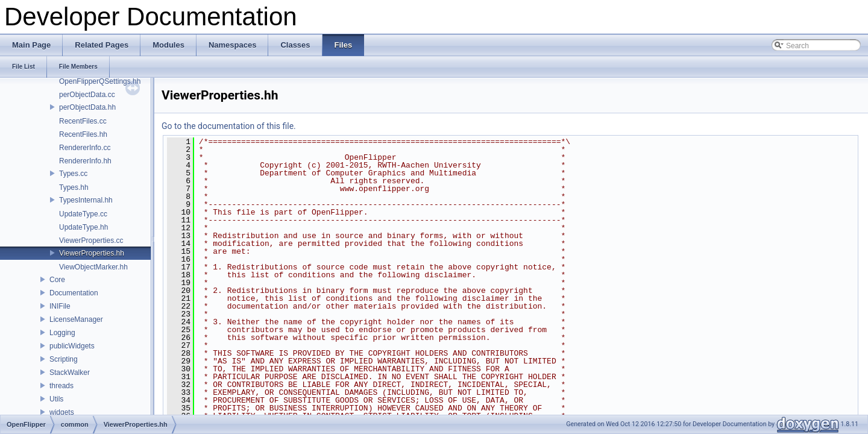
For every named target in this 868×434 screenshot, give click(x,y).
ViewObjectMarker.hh (93, 267)
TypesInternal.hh (86, 200)
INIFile (60, 306)
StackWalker (70, 373)
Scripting (64, 359)
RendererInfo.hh (85, 161)
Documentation (74, 293)
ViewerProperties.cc (91, 241)
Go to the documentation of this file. (229, 126)
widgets (62, 412)
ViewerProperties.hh (92, 253)
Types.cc (73, 174)
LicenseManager (76, 319)
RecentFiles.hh (83, 134)
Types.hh (74, 187)
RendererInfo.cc (85, 148)
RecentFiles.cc (83, 121)
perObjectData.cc (87, 95)
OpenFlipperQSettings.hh (100, 81)
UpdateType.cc (83, 214)
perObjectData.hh (87, 107)
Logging (62, 333)
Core (57, 280)
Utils (56, 399)
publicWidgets (72, 346)
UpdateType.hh (83, 227)
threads (61, 386)
